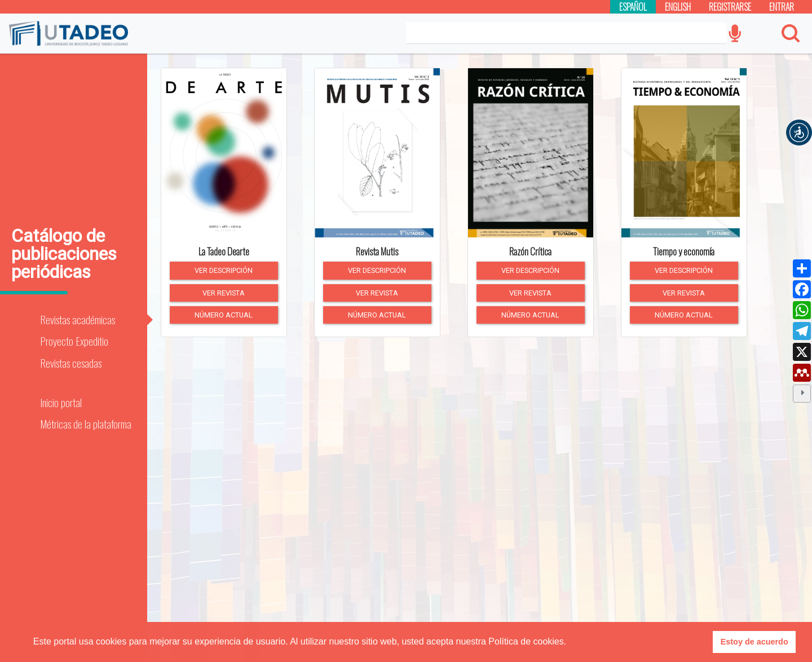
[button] (799, 133)
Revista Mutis (377, 251)
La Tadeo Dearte (224, 251)
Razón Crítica (530, 251)
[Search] (566, 33)
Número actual (224, 315)
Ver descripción (224, 270)
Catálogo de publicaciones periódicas (64, 254)
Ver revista (224, 293)
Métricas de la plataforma (86, 424)
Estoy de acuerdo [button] (754, 642)
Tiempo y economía (684, 251)
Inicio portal (61, 402)
